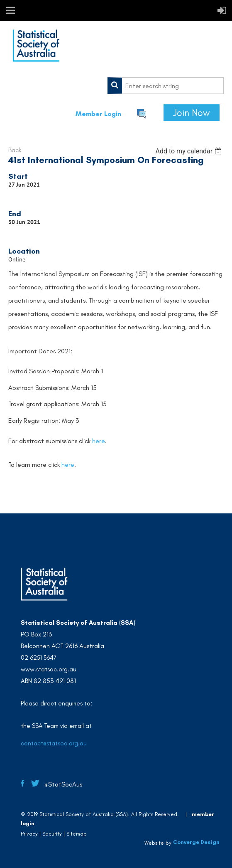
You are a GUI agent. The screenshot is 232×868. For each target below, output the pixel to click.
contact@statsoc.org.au (54, 743)
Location (24, 251)
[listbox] (189, 151)
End (15, 214)
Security (52, 834)
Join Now (192, 113)
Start (18, 176)
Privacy (29, 834)
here (99, 441)
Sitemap (77, 834)
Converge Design (196, 842)
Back (15, 150)
